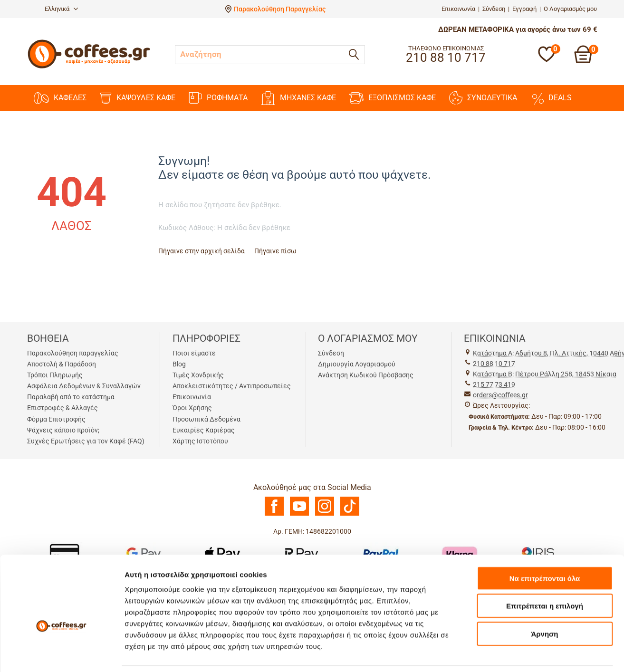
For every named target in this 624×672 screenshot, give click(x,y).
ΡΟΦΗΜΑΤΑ (218, 98)
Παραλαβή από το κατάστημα (71, 397)
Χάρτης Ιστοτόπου (200, 441)
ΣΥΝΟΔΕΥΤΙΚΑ (483, 98)
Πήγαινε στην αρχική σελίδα (202, 251)
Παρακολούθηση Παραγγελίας (280, 9)
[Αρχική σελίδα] (89, 67)
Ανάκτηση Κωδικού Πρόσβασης (366, 375)
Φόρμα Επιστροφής (56, 419)
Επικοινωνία (458, 9)
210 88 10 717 (494, 364)
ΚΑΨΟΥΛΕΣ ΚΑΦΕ (138, 98)
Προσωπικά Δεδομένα (206, 419)
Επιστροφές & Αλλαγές (62, 408)
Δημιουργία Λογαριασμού (357, 364)
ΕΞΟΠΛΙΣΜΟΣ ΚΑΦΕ (393, 98)
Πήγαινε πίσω (275, 251)
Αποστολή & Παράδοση (62, 364)
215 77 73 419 (494, 384)
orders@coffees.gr (500, 395)
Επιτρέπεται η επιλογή (545, 561)
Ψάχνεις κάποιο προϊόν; (63, 430)
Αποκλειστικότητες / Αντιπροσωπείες (232, 386)
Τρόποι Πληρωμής (55, 375)
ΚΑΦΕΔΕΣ (60, 98)
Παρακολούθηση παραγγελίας (73, 353)
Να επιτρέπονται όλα (545, 533)
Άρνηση (544, 588)
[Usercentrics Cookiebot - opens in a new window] (62, 653)
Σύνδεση (494, 9)
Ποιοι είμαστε (194, 353)
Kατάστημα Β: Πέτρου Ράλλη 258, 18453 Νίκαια (545, 374)
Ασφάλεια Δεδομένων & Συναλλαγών (84, 386)
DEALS (551, 98)
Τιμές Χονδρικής (198, 375)
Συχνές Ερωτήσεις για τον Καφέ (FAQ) (86, 441)
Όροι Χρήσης (192, 408)
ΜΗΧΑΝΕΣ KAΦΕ (298, 98)
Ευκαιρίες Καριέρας (204, 430)
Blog (179, 364)
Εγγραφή (524, 9)
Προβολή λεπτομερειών (165, 653)
